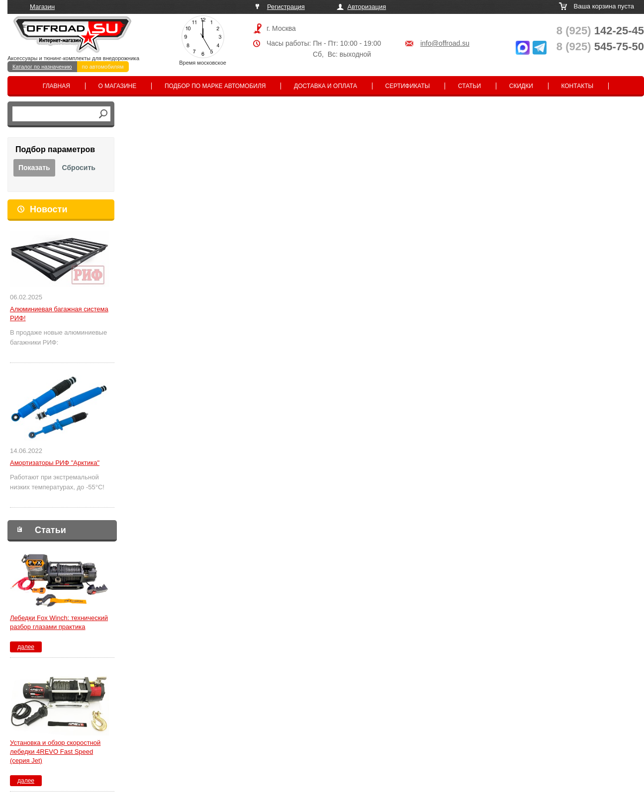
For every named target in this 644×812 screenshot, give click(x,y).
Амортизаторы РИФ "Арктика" (55, 463)
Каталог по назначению (42, 67)
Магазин (42, 7)
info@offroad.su (445, 43)
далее (26, 647)
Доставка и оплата (325, 86)
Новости (48, 209)
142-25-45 (600, 31)
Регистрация (286, 7)
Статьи (469, 86)
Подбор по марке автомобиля (215, 86)
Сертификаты (408, 86)
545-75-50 (600, 46)
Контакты (577, 86)
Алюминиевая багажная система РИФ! (59, 314)
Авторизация (367, 7)
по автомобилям (103, 67)
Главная (56, 86)
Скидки (521, 86)
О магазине (118, 86)
